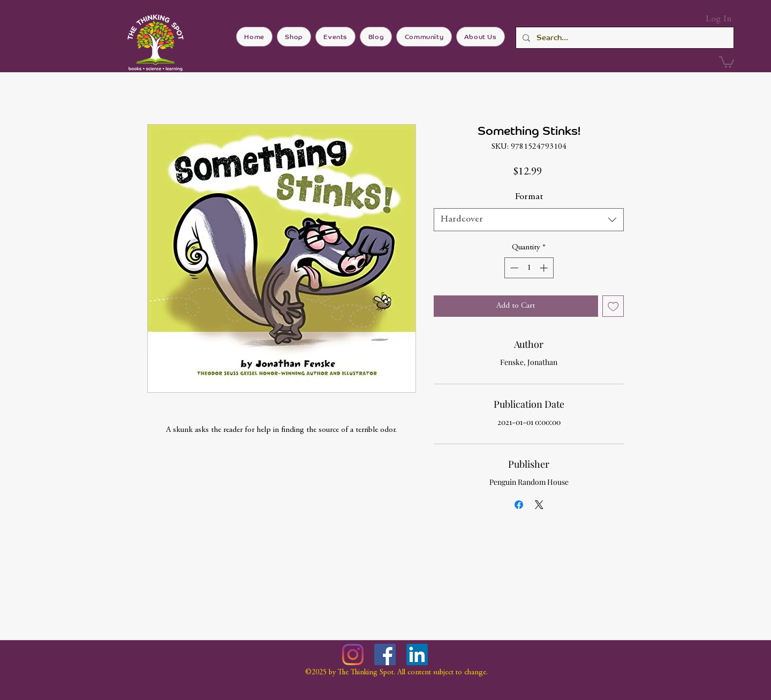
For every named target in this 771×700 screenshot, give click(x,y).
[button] (727, 62)
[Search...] (624, 38)
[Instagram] (353, 655)
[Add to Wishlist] (613, 306)
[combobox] (529, 220)
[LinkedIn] (417, 655)
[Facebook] (385, 655)
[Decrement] (513, 268)
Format (529, 197)
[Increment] (545, 268)
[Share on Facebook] (519, 505)
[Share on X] (539, 505)
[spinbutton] (529, 268)
